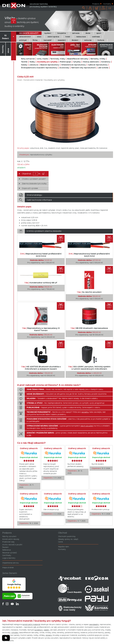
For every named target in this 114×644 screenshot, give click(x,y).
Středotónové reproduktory (74, 65)
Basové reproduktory (50, 65)
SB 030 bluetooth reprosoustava (89, 328)
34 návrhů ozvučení (89, 292)
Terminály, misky (58, 59)
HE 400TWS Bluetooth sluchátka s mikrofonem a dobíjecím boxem (41, 368)
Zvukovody (64, 68)
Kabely (24, 65)
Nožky (32, 62)
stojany (49, 635)
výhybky (15, 633)
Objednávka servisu (11, 563)
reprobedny (94, 624)
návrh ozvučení (87, 426)
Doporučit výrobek (30, 188)
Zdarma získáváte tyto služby (34, 184)
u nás (29, 435)
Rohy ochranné (28, 59)
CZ (110, 8)
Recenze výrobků (10, 553)
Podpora (96, 4)
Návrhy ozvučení (9, 536)
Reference (7, 550)
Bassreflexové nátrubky (78, 59)
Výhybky (77, 62)
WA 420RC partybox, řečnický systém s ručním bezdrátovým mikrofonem (89, 368)
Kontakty (107, 4)
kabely (47, 630)
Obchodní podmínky (67, 536)
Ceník (61, 542)
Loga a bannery (9, 558)
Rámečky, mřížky (98, 59)
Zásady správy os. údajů (68, 539)
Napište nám (64, 547)
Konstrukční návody (11, 539)
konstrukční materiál (31, 624)
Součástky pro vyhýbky (47, 62)
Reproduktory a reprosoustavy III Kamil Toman (41, 329)
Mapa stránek (8, 568)
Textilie (24, 62)
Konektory (106, 62)
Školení (5, 547)
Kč (103, 8)
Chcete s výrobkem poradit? (34, 179)
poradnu (85, 412)
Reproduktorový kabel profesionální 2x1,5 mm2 (41, 255)
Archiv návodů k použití (12, 545)
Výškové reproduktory (98, 65)
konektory (39, 630)
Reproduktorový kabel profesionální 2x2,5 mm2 (89, 255)
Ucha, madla (42, 59)
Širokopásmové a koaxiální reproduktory (39, 68)
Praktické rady (8, 542)
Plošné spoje (65, 62)
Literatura (34, 65)
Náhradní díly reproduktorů (84, 68)
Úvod (20, 80)
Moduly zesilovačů (91, 62)
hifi (35, 627)
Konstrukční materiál (33, 80)
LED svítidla (103, 68)
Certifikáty (7, 555)
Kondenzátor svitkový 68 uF (41, 283)
